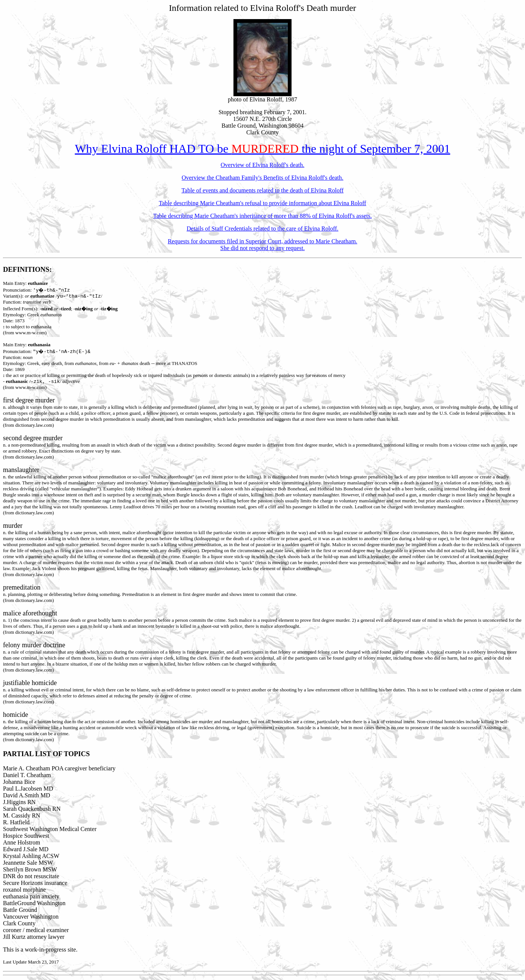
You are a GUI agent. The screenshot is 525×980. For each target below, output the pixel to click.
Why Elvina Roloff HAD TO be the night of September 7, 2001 (263, 149)
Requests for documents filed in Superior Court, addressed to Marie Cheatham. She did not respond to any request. (263, 245)
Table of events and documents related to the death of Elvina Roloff (262, 190)
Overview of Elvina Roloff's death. (262, 165)
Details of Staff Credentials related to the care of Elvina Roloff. (262, 229)
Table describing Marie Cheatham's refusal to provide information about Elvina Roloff (262, 203)
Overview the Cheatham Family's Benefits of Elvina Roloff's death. (263, 178)
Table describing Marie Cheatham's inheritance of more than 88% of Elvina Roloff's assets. (262, 216)
